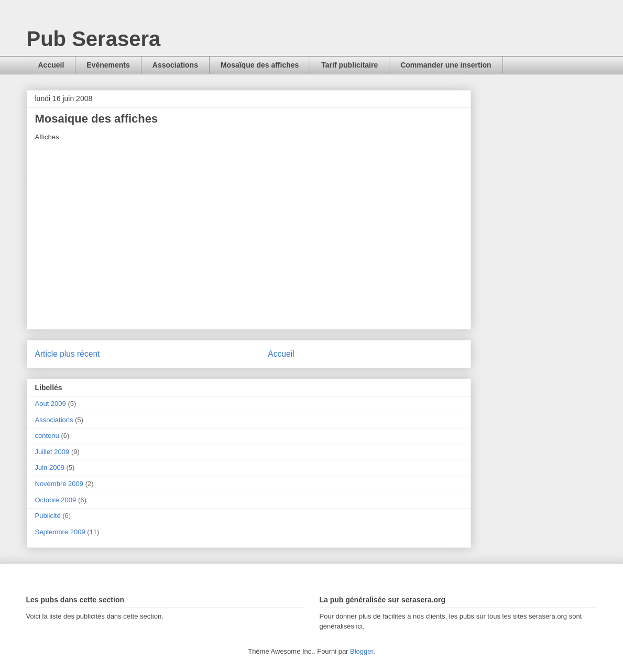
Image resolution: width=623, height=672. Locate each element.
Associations (175, 65)
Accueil (51, 65)
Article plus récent (68, 354)
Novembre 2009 (59, 484)
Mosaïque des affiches (260, 65)
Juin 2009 (50, 467)
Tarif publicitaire (349, 65)
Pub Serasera (94, 39)
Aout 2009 (51, 404)
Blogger (362, 651)
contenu (47, 436)
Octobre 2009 (56, 500)
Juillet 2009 (52, 452)
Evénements (108, 65)
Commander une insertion (446, 65)
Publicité (48, 516)
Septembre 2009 (60, 532)
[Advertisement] (249, 256)
